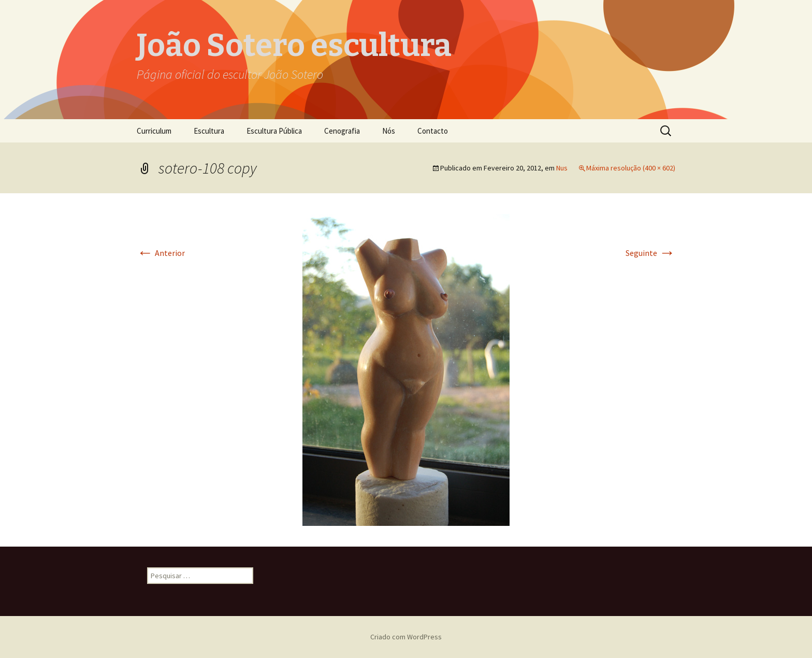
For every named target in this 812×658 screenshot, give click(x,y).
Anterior (161, 253)
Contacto (433, 131)
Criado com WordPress (406, 637)
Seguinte (650, 253)
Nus (562, 168)
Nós (389, 131)
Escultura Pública (274, 131)
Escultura (209, 131)
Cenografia (342, 131)
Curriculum (154, 131)
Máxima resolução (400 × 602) (631, 168)
